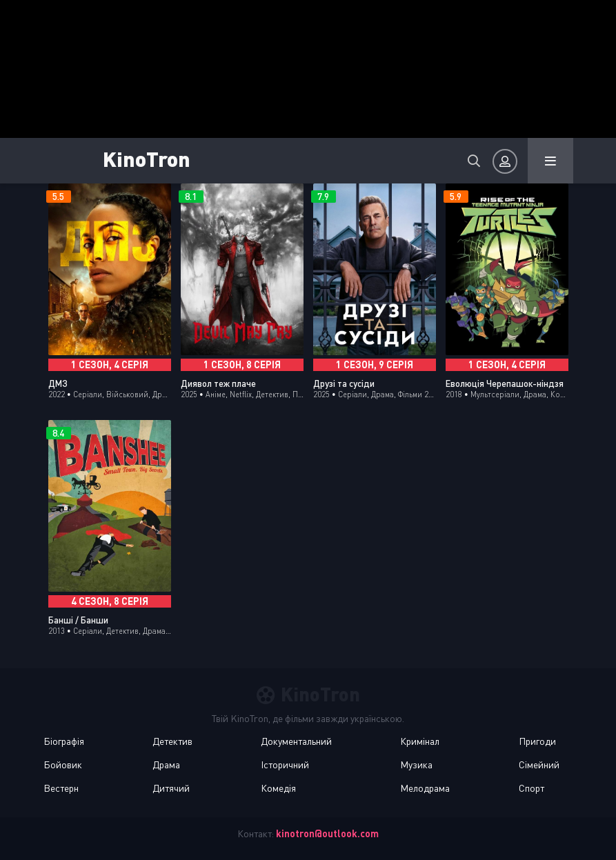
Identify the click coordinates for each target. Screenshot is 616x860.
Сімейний (539, 764)
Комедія (278, 788)
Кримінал (420, 741)
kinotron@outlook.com (327, 833)
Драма (166, 764)
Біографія (64, 741)
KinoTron (147, 158)
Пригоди (537, 741)
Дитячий (171, 788)
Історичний (285, 764)
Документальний (296, 741)
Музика (416, 764)
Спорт (531, 788)
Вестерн (61, 788)
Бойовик (63, 764)
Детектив (172, 741)
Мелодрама (425, 788)
